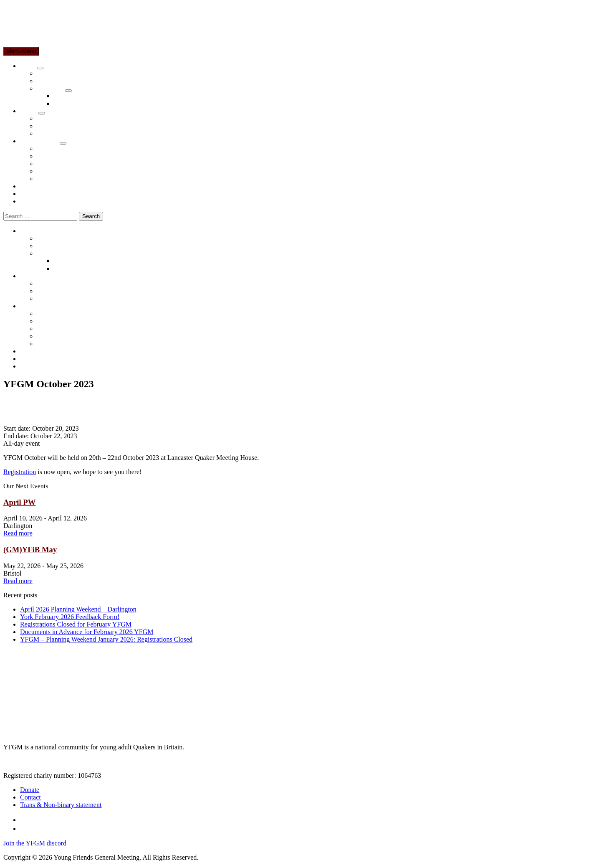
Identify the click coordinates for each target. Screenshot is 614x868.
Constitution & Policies (68, 164)
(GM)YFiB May (30, 549)
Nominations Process (82, 103)
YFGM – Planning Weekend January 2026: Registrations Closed (106, 639)
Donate (30, 186)
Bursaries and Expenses (68, 156)
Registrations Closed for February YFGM (76, 624)
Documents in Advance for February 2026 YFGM (87, 632)
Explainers (51, 88)
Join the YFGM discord (35, 843)
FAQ (43, 133)
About (28, 66)
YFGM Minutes (58, 148)
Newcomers (53, 126)
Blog (27, 194)
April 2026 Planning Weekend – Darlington (78, 609)
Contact (30, 201)
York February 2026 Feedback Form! (70, 617)
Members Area (40, 141)
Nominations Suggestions (71, 171)
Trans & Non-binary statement (61, 805)
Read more (18, 533)
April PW (19, 502)
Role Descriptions (61, 179)
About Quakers (57, 81)
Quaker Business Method (87, 96)
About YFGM (56, 73)
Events (29, 111)
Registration (20, 472)
